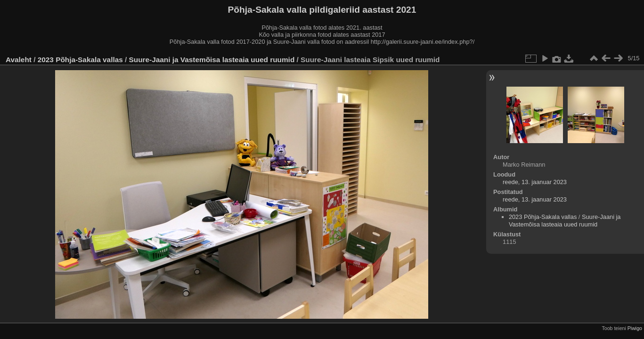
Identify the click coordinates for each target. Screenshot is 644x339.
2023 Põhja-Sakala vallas (80, 60)
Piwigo (635, 328)
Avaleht (19, 60)
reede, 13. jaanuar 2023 (535, 182)
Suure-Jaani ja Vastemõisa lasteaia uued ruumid (212, 60)
